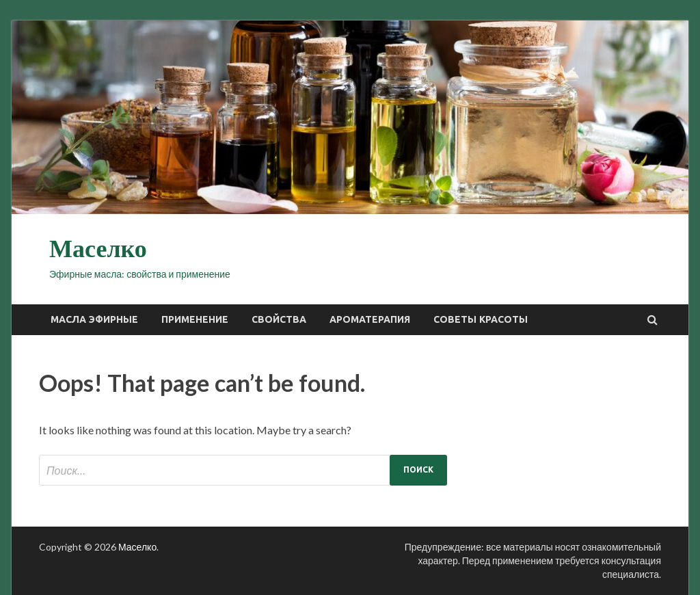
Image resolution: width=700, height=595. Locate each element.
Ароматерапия (370, 319)
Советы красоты (481, 319)
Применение (195, 319)
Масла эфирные (94, 319)
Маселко (98, 249)
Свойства (279, 319)
